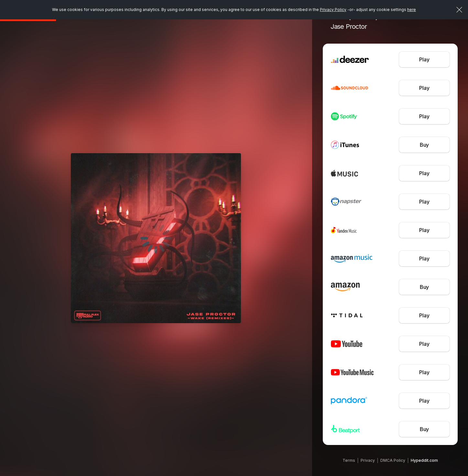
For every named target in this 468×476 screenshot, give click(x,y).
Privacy (368, 460)
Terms (349, 460)
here (412, 10)
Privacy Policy (333, 10)
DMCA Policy (393, 460)
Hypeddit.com (424, 460)
